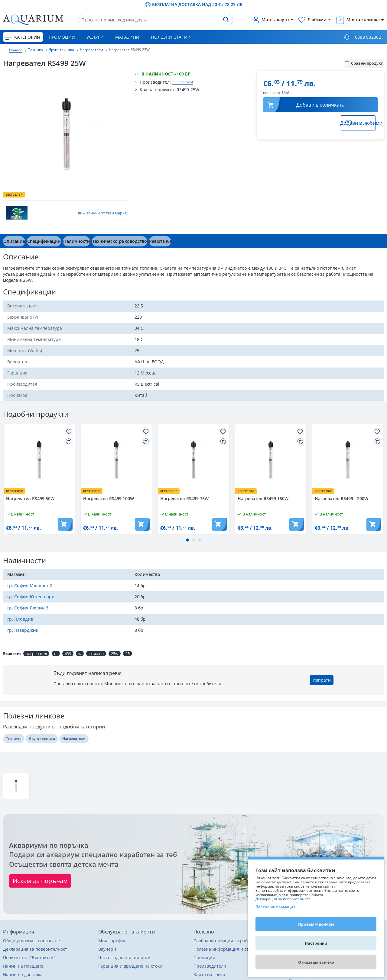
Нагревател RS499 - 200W (341, 499)
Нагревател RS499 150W (263, 499)
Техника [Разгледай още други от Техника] (14, 739)
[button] (131, 241)
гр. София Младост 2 (30, 585)
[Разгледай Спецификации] (49, 241)
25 (128, 654)
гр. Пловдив (20, 619)
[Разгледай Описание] (16, 241)
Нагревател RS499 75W (184, 499)
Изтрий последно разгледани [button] (356, 805)
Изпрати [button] (322, 680)
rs (56, 654)
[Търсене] (226, 20)
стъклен (96, 654)
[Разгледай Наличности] (85, 241)
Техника (36, 50)
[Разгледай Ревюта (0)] (174, 241)
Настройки (316, 943)
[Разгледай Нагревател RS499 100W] (116, 460)
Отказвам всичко (316, 962)
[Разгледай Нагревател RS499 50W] (39, 460)
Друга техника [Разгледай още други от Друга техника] (42, 739)
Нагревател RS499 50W (30, 499)
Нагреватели (91, 50)
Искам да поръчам (40, 881)
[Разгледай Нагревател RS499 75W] (193, 460)
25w (115, 654)
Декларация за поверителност (283, 899)
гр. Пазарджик (23, 630)
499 (68, 654)
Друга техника (61, 50)
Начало (16, 50)
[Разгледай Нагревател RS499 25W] (16, 786)
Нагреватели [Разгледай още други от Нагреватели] (74, 739)
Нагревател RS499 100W (109, 499)
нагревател (36, 654)
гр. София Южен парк (31, 597)
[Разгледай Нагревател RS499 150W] (271, 460)
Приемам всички (316, 924)
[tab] (16, 241)
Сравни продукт (364, 63)
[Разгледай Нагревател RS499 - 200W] (348, 460)
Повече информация (275, 907)
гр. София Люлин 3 (28, 608)
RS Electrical (183, 82)
